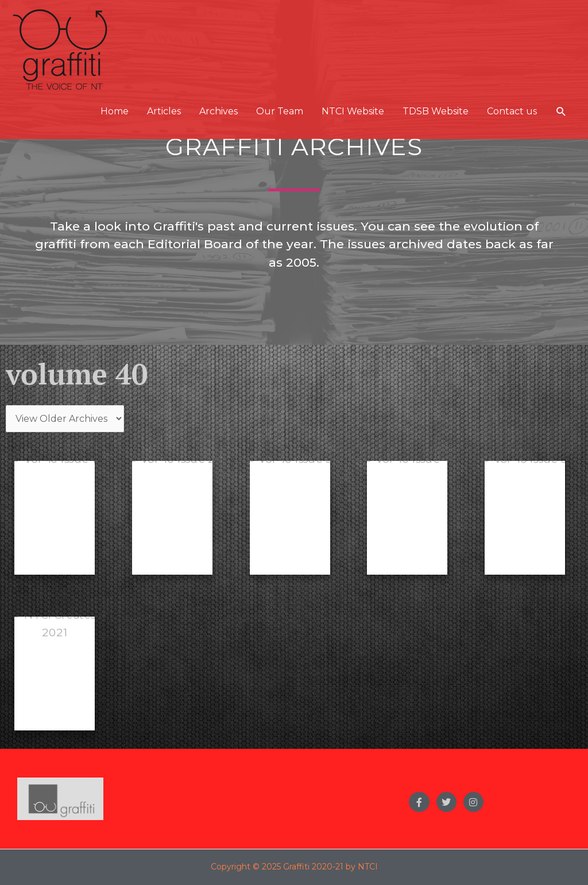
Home (115, 111)
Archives (218, 111)
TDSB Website (436, 111)
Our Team (280, 111)
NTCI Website (353, 111)
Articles (164, 111)
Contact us (512, 111)
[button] (561, 112)
